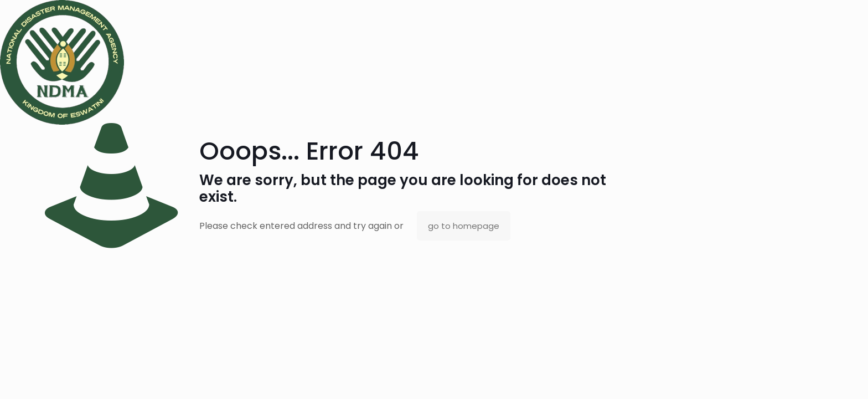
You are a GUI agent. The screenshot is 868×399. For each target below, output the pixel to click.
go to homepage (464, 226)
